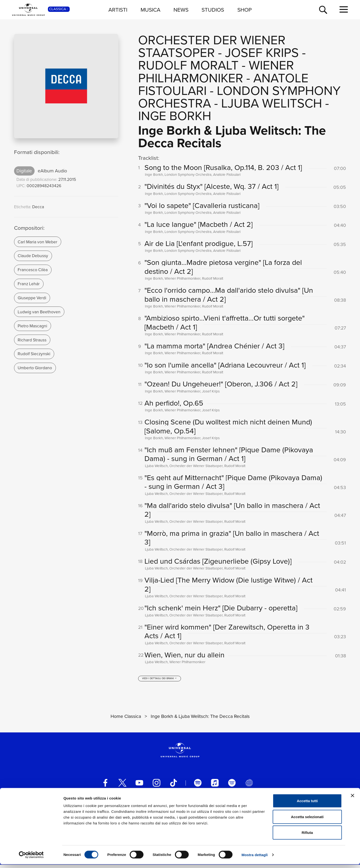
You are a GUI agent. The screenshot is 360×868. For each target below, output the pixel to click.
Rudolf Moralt (188, 65)
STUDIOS (213, 10)
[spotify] (198, 786)
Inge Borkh (175, 116)
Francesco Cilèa (33, 270)
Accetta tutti (307, 804)
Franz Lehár (29, 284)
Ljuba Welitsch (272, 103)
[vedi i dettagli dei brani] (160, 682)
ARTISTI (118, 10)
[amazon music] (232, 786)
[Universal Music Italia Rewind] (249, 786)
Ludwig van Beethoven (39, 312)
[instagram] (157, 786)
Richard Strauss (32, 340)
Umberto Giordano (35, 368)
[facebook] (105, 786)
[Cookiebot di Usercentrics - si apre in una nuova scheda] (31, 859)
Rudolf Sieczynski (34, 354)
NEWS (181, 10)
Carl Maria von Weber (37, 242)
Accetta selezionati (307, 820)
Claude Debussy (33, 256)
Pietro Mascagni (32, 326)
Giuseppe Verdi (32, 298)
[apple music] (215, 786)
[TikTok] (173, 786)
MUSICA (150, 10)
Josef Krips (262, 53)
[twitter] (122, 786)
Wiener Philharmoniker (216, 72)
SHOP (244, 10)
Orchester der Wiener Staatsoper (212, 46)
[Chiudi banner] (352, 799)
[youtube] (139, 786)
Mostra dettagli (255, 858)
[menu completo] (344, 10)
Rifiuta (307, 836)
